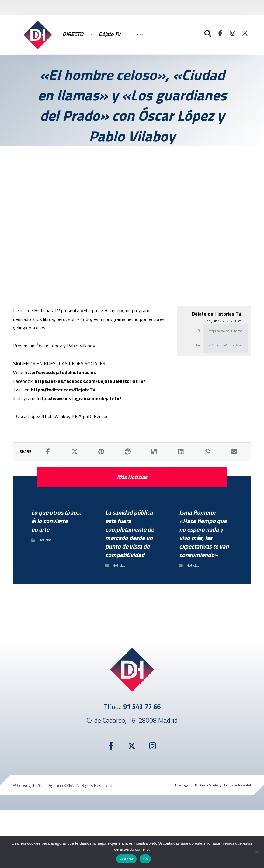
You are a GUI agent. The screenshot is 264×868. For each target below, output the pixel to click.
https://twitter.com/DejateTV (63, 390)
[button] (221, 33)
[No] (256, 852)
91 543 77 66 (142, 707)
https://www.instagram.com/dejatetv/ (79, 398)
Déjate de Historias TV (217, 314)
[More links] (140, 40)
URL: (199, 331)
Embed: (197, 345)
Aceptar (126, 859)
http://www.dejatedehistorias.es (60, 372)
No (145, 859)
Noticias (45, 540)
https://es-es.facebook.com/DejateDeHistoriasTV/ (90, 381)
